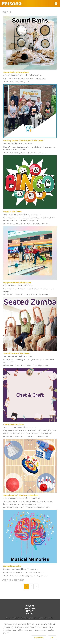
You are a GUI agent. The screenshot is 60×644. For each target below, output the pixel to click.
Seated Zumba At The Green (16, 353)
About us (29, 606)
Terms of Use (24, 618)
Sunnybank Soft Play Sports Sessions (21, 495)
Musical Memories (12, 566)
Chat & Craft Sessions (14, 424)
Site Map (50, 618)
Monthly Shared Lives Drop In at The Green (23, 141)
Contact (29, 611)
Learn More (39, 638)
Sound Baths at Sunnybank (16, 72)
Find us (29, 614)
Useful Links (29, 609)
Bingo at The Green (12, 211)
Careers (8, 618)
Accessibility (15, 618)
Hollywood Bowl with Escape (17, 282)
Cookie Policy (43, 618)
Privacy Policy (33, 618)
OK (52, 638)
